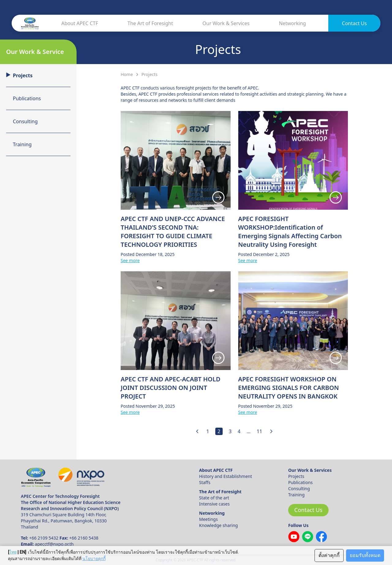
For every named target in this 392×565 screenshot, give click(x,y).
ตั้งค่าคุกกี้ (329, 555)
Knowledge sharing (219, 525)
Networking (292, 23)
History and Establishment (226, 476)
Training (296, 495)
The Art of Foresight (150, 23)
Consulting (299, 489)
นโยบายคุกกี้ (94, 559)
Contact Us (354, 23)
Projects (296, 476)
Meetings (208, 519)
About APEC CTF (80, 23)
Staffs (205, 482)
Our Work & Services (226, 23)
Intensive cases (214, 504)
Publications (300, 482)
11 (259, 431)
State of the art (214, 498)
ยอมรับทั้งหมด (365, 555)
